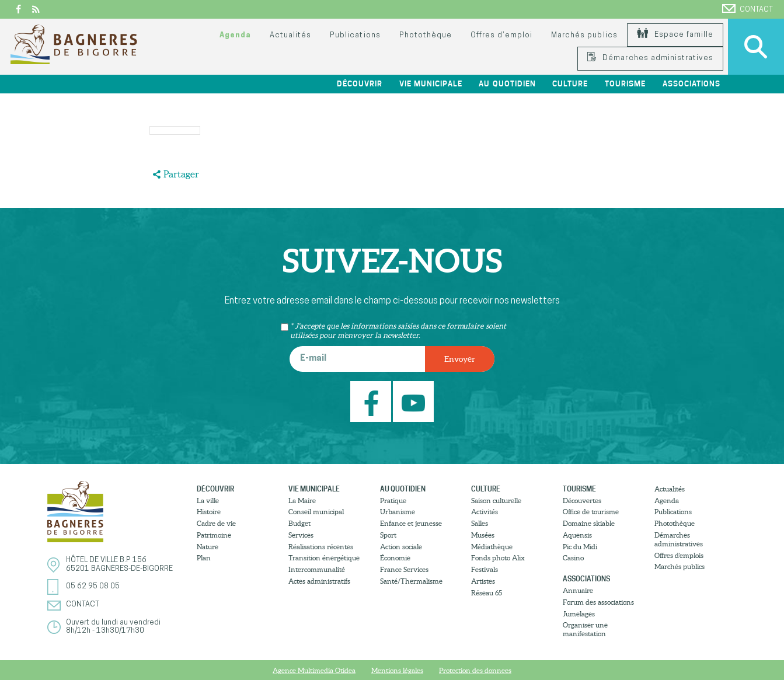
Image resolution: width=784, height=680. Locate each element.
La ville (208, 501)
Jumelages (579, 614)
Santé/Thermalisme (411, 581)
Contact (748, 9)
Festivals (485, 569)
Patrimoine (214, 535)
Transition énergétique (324, 558)
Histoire (209, 512)
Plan (204, 558)
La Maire (302, 501)
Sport (388, 535)
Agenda (235, 35)
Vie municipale (431, 84)
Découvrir (360, 84)
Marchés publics (584, 35)
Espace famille (675, 35)
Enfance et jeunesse (411, 523)
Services (301, 535)
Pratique (393, 501)
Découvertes (582, 501)
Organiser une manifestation (585, 629)
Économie (395, 558)
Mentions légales (397, 670)
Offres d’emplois (679, 555)
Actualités (290, 35)
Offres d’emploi (501, 35)
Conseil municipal (316, 512)
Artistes (483, 581)
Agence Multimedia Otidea (314, 670)
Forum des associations (598, 602)
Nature (208, 547)
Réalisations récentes (321, 547)
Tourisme (625, 84)
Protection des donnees (475, 670)
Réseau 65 (487, 593)
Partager (181, 174)
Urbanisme (398, 512)
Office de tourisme (591, 512)
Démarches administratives (650, 58)
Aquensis (577, 535)
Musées (483, 535)
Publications (355, 35)
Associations (691, 84)
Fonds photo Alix (498, 558)
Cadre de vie (216, 523)
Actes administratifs (319, 581)
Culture (570, 84)
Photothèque (426, 35)
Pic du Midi (580, 547)
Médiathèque (492, 547)
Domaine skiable (589, 523)
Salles (480, 523)
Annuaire (578, 590)
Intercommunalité (317, 569)
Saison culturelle (496, 501)
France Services (404, 569)
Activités (485, 512)
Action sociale (401, 547)
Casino (573, 558)
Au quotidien (507, 84)
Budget (299, 523)
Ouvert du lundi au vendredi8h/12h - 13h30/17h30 (113, 627)
